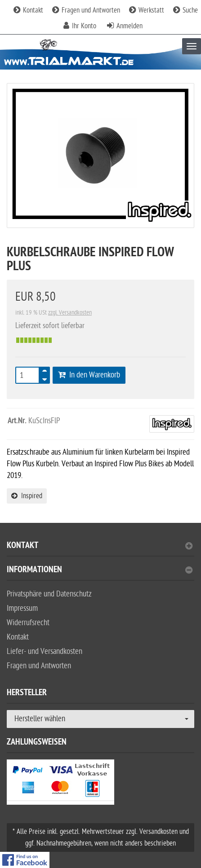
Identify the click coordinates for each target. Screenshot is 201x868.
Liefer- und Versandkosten (45, 651)
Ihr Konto (84, 26)
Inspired (27, 496)
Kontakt (28, 10)
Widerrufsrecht (28, 623)
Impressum (22, 608)
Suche (185, 10)
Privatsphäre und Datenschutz (49, 594)
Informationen (100, 571)
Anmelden (130, 26)
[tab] (100, 549)
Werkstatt (147, 10)
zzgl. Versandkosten (70, 313)
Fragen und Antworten (86, 10)
